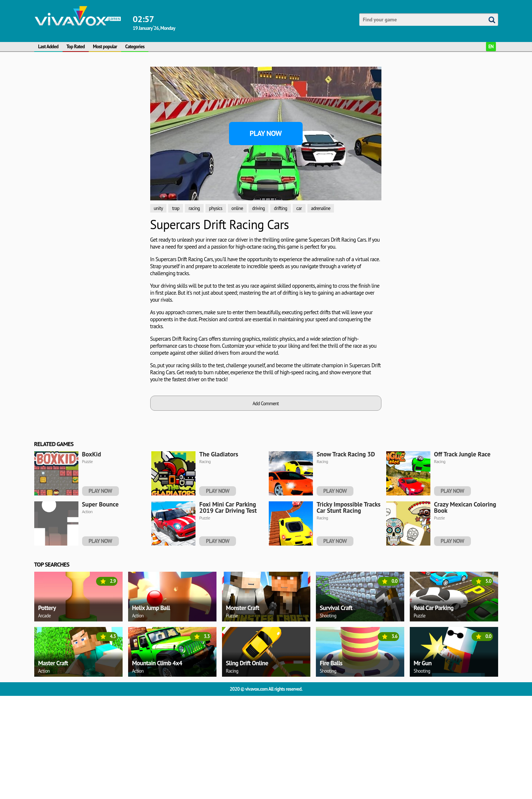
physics (216, 208)
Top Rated (76, 47)
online (237, 208)
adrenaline (321, 208)
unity (158, 208)
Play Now (266, 133)
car (299, 208)
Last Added (48, 47)
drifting (281, 208)
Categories (135, 47)
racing (194, 208)
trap (176, 208)
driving (258, 208)
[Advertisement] (89, 177)
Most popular (105, 47)
